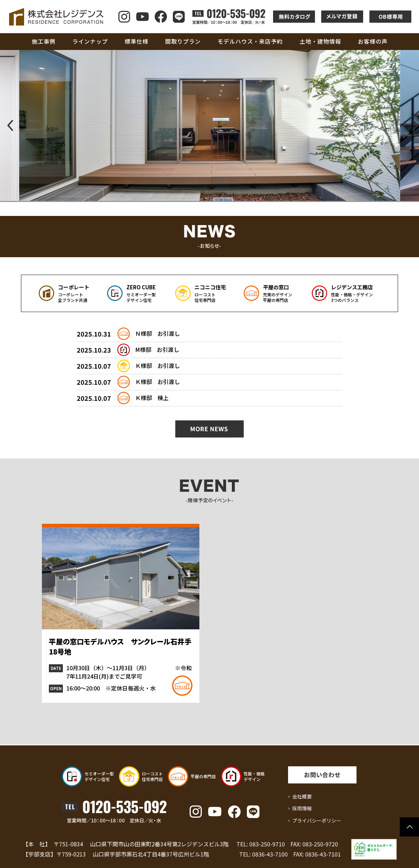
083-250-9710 (267, 844)
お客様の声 (373, 41)
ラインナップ (90, 41)
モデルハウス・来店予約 (250, 41)
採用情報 (302, 808)
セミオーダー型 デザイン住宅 (99, 776)
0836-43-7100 (270, 854)
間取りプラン (183, 41)
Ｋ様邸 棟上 (152, 398)
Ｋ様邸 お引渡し (157, 366)
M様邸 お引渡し (157, 349)
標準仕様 (137, 41)
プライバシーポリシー (317, 820)
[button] (8, 125)
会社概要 (302, 796)
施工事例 (44, 41)
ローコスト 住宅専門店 (152, 776)
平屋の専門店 (203, 776)
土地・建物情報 (320, 41)
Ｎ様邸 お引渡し (157, 333)
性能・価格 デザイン (254, 776)
